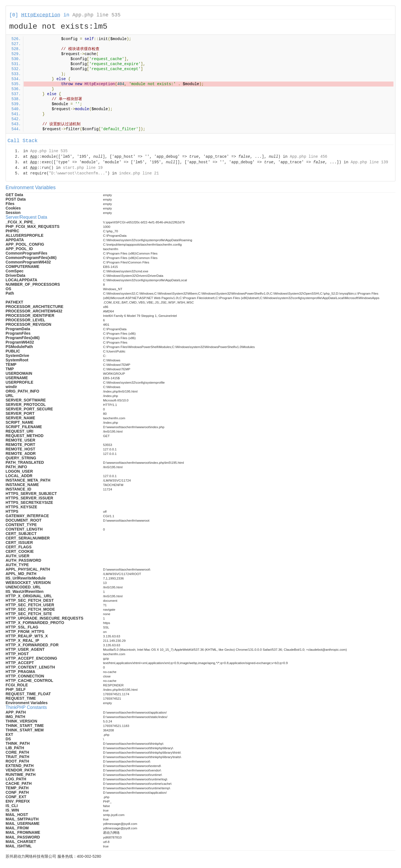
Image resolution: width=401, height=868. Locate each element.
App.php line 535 (96, 15)
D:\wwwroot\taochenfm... (78, 173)
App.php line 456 (309, 157)
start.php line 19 (83, 168)
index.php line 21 (139, 173)
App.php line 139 (369, 162)
